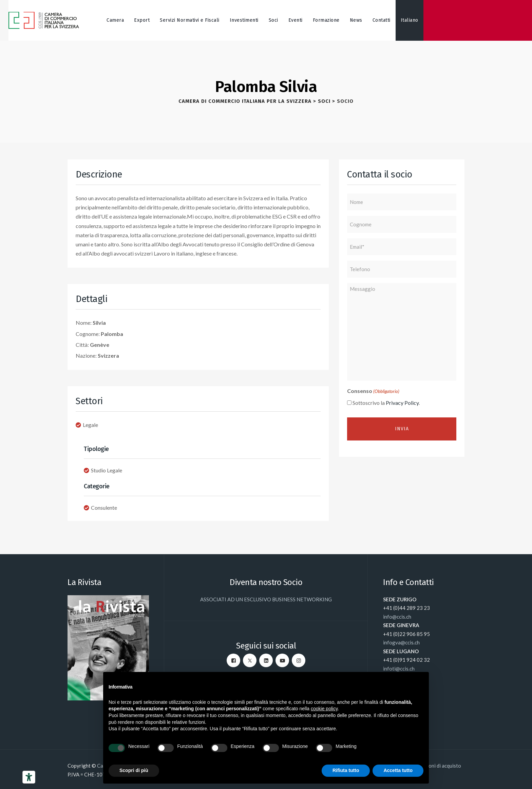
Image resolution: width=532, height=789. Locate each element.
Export (142, 20)
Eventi (296, 20)
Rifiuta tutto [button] (346, 770)
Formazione (326, 20)
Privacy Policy (402, 403)
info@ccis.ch (397, 617)
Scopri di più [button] (134, 770)
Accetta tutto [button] (398, 770)
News (356, 20)
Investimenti (244, 20)
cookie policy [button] (324, 709)
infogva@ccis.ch (401, 642)
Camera (115, 20)
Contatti (382, 20)
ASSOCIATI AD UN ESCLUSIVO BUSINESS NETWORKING (266, 599)
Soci (273, 20)
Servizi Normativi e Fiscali (190, 20)
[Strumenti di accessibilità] (29, 777)
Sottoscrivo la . (386, 403)
